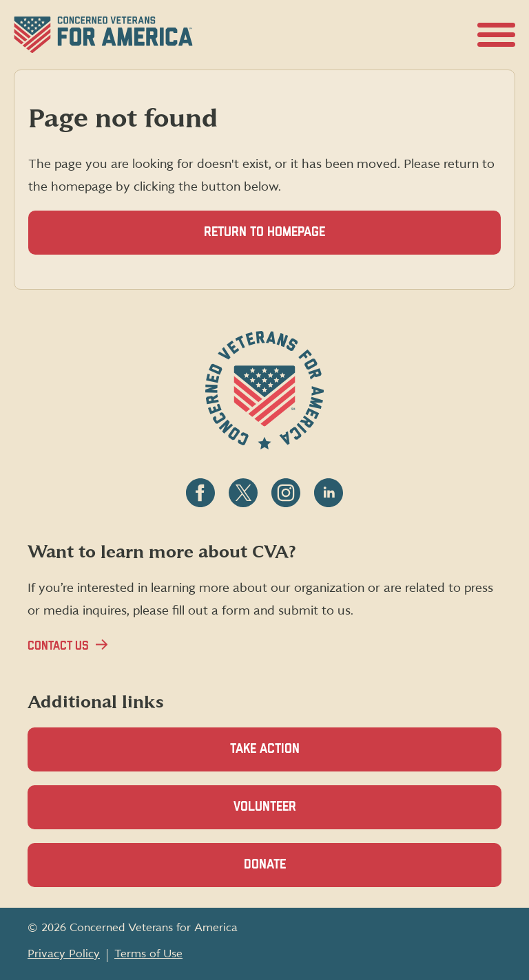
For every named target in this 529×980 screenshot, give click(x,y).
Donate (289, 872)
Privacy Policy (64, 954)
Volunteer (289, 814)
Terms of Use (148, 954)
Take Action (265, 749)
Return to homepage (264, 232)
